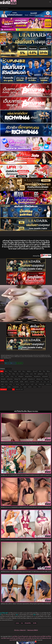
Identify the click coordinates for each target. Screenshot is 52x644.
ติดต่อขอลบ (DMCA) (33, 630)
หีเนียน (2, 374)
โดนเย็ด (15, 371)
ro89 (36, 384)
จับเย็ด (46, 374)
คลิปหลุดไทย (21, 377)
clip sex (35, 387)
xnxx (48, 382)
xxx (7, 369)
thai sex (27, 384)
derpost (10, 389)
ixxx (21, 387)
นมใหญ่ (27, 374)
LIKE (2, 363)
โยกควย (11, 371)
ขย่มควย (26, 382)
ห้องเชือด (35, 623)
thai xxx (17, 384)
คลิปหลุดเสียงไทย (37, 377)
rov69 (32, 384)
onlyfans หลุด (41, 384)
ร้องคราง (22, 374)
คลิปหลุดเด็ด (3, 379)
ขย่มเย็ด (22, 382)
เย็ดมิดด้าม (29, 371)
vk (14, 384)
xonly (45, 382)
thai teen (22, 384)
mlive (22, 623)
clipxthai (30, 387)
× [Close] (36, 642)
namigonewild (15, 387)
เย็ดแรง (24, 371)
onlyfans (9, 387)
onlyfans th (3, 387)
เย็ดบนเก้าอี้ (35, 371)
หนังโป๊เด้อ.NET (4, 613)
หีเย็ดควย (48, 371)
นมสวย (31, 374)
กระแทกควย (32, 382)
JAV (17, 615)
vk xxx (6, 384)
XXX (34, 615)
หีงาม (18, 374)
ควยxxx (12, 377)
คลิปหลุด (9, 369)
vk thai (10, 384)
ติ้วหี (35, 374)
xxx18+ (38, 382)
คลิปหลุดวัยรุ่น (10, 379)
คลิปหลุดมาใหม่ (17, 379)
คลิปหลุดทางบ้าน (40, 379)
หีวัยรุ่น (14, 374)
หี (0, 615)
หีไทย (44, 371)
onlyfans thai (48, 384)
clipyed (25, 387)
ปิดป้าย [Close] (3, 45)
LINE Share (20, 363)
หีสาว (6, 374)
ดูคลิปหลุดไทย (40, 374)
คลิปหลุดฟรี (24, 379)
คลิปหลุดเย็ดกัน (45, 377)
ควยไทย (2, 377)
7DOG (39, 387)
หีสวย (10, 374)
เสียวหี (20, 371)
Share (7, 363)
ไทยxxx (6, 371)
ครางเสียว (16, 382)
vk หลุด (2, 384)
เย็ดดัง (40, 371)
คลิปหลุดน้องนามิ (31, 379)
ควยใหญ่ (7, 377)
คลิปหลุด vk (47, 379)
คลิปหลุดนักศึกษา (28, 623)
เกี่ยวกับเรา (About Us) (20, 630)
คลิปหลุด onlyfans (4, 382)
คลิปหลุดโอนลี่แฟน (29, 377)
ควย (16, 377)
